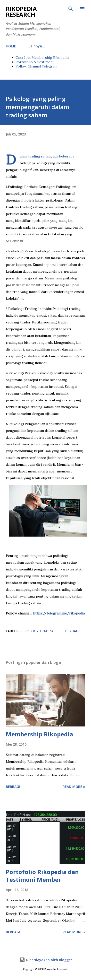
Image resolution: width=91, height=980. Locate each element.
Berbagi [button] (72, 631)
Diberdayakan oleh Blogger (46, 960)
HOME (11, 46)
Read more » (74, 787)
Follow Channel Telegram (36, 66)
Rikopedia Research (21, 11)
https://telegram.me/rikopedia (58, 613)
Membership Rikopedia (39, 734)
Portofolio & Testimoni (34, 62)
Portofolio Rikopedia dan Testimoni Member (42, 876)
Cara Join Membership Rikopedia (42, 58)
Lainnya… (37, 46)
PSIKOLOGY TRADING (37, 631)
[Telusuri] (71, 9)
